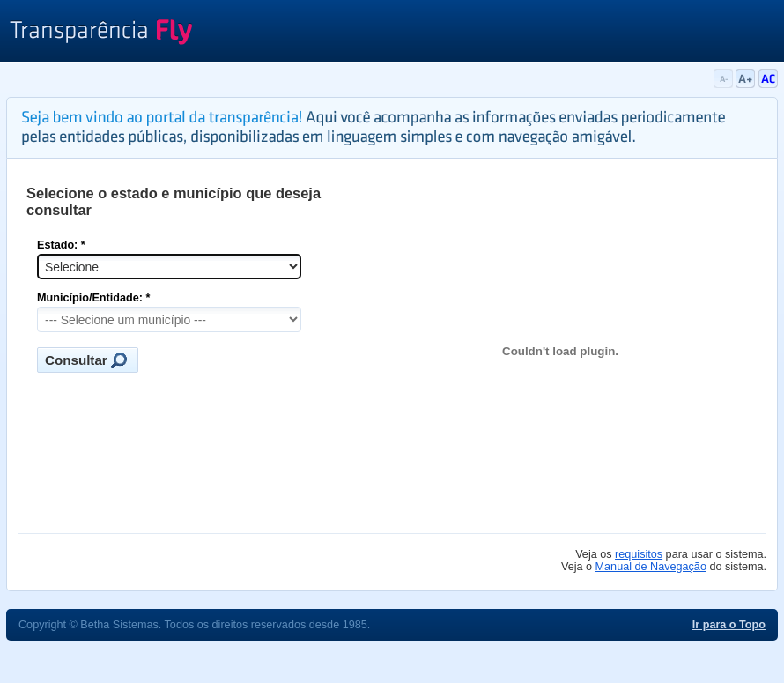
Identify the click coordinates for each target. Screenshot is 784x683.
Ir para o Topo (729, 625)
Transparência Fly (101, 33)
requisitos (639, 554)
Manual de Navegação (651, 567)
